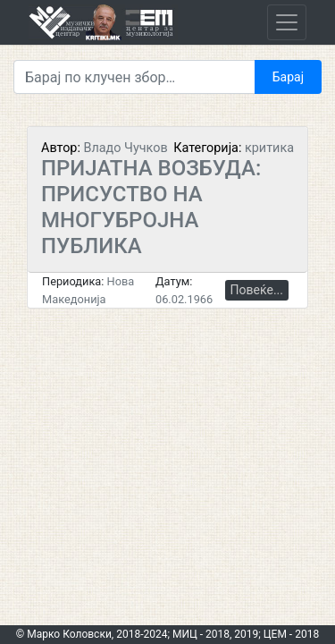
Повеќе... (257, 290)
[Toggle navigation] (287, 22)
